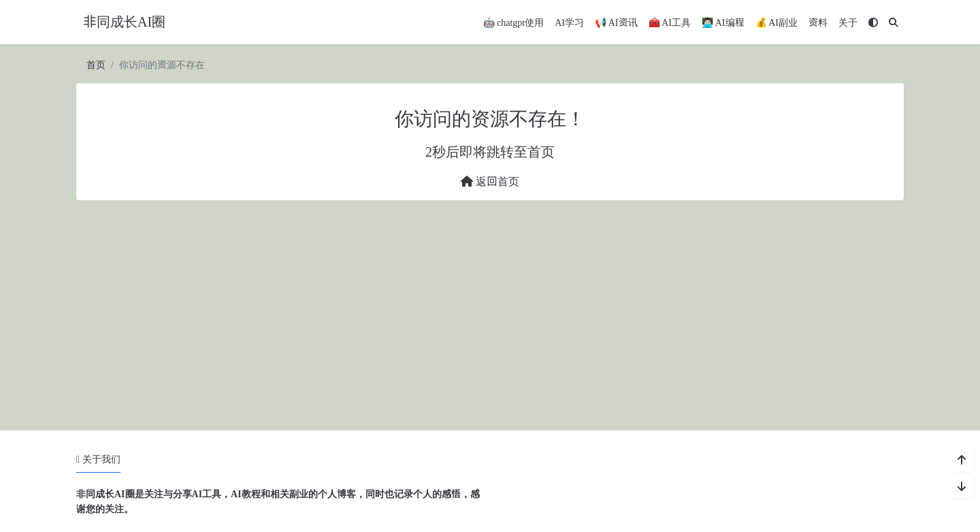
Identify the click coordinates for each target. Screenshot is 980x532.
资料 (818, 23)
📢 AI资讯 (616, 23)
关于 (848, 23)
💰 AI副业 (777, 23)
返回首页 (490, 182)
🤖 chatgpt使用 (514, 23)
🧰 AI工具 (670, 23)
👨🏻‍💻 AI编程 (723, 23)
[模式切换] (873, 23)
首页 (96, 65)
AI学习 (569, 23)
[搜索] (894, 23)
